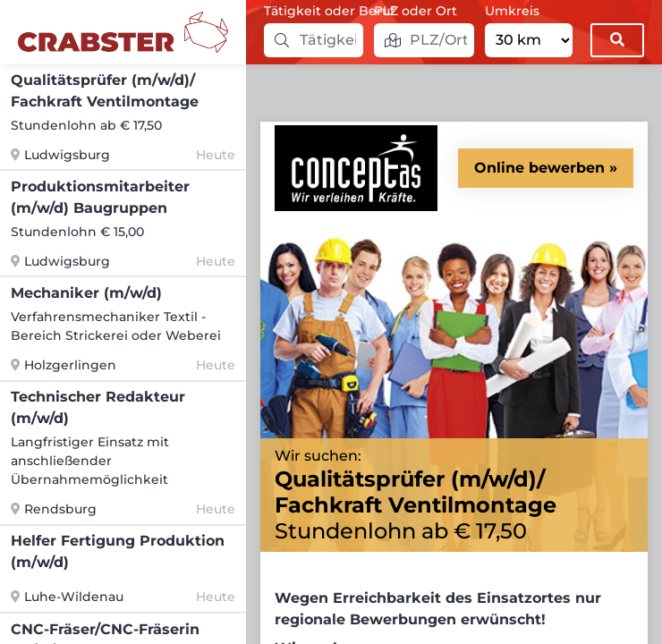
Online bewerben (539, 168)
